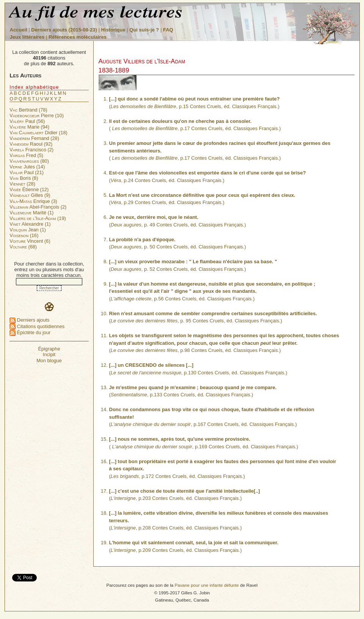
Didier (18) (38, 133)
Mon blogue (49, 361)
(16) (24, 235)
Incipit (49, 354)
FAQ (168, 30)
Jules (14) (27, 167)
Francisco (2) (31, 150)
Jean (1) (28, 230)
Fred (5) (26, 155)
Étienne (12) (29, 189)
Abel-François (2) (38, 207)
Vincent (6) (30, 241)
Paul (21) (27, 172)
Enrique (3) (33, 201)
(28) (22, 184)
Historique (113, 30)
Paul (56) (27, 121)
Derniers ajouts (29, 320)
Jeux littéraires (27, 37)
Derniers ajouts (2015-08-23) (65, 30)
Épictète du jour (30, 332)
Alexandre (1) (30, 224)
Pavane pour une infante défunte (207, 585)
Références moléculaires (78, 37)
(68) (23, 247)
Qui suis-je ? (144, 30)
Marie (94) (29, 127)
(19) (38, 218)
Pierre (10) (37, 115)
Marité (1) (31, 213)
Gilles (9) (30, 195)
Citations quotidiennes (37, 326)
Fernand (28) (34, 138)
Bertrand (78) (28, 110)
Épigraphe (49, 349)
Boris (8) (24, 178)
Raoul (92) (31, 144)
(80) (29, 161)
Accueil (19, 30)
